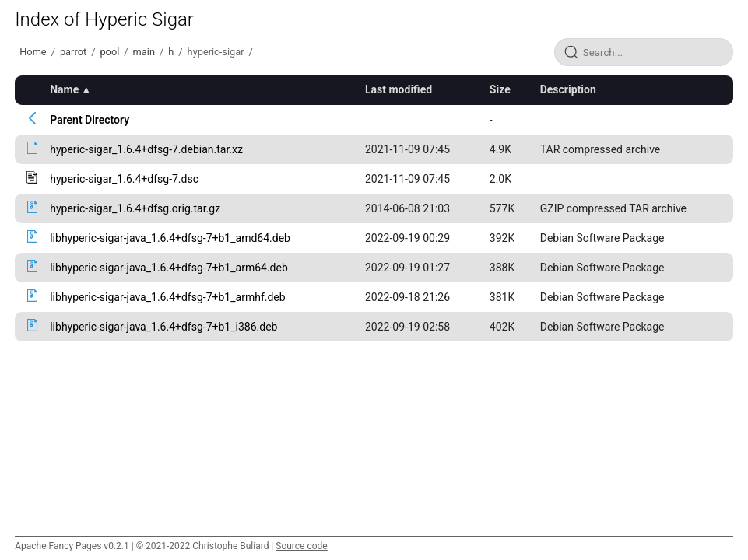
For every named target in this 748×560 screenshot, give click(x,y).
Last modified (399, 89)
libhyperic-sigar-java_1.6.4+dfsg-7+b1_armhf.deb (167, 297)
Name (64, 89)
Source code (301, 546)
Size (500, 89)
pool (109, 52)
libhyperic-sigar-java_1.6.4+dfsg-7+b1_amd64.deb (170, 238)
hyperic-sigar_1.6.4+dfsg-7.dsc (124, 179)
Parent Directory (90, 120)
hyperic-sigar (216, 52)
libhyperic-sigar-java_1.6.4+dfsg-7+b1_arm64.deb (169, 268)
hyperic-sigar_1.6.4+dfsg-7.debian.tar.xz (146, 149)
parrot (73, 52)
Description (568, 89)
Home (33, 52)
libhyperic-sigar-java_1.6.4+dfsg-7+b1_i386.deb (163, 327)
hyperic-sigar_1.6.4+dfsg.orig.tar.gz (135, 208)
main (144, 52)
